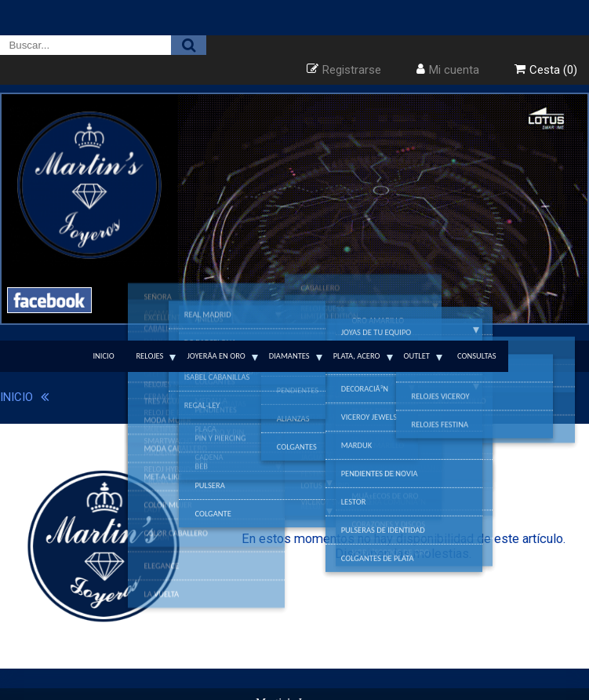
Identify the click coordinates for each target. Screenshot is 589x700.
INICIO (16, 397)
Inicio (103, 356)
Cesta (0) (553, 70)
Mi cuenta (454, 70)
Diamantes (289, 356)
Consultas (477, 356)
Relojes (149, 356)
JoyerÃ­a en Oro (216, 356)
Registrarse (352, 70)
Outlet (417, 356)
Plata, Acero (357, 356)
